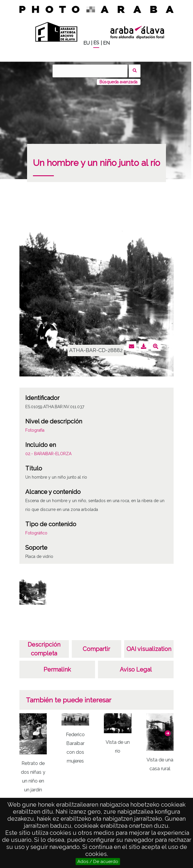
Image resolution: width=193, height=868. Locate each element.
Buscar (135, 71)
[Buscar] (90, 71)
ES (96, 43)
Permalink (57, 669)
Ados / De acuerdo (98, 862)
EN (106, 43)
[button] (168, 733)
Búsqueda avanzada (118, 82)
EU (86, 43)
